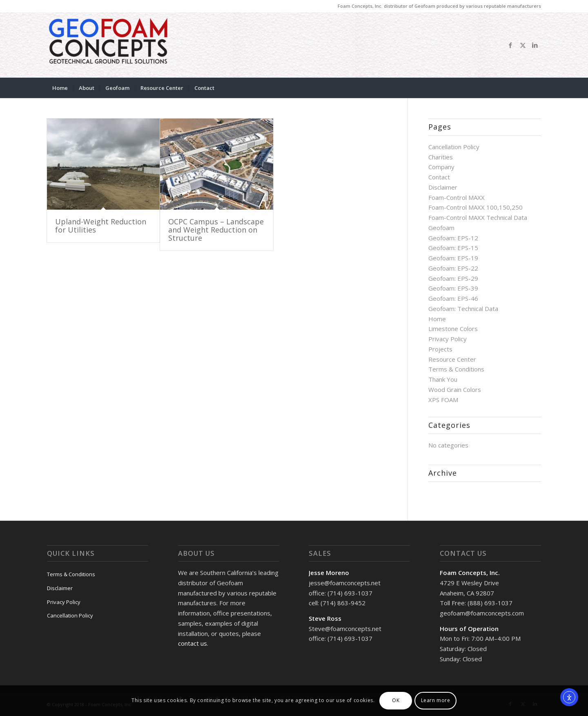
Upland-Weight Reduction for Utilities (101, 226)
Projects (440, 349)
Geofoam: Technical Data (463, 309)
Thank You (443, 379)
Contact (439, 177)
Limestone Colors (453, 329)
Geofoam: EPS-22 (453, 268)
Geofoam (441, 228)
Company (441, 167)
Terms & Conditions (456, 369)
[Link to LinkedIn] (535, 45)
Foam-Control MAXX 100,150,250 (476, 207)
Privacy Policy (448, 339)
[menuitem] (60, 88)
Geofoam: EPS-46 (453, 298)
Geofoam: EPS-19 (453, 258)
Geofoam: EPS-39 (453, 288)
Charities (441, 157)
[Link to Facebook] (510, 45)
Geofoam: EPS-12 (453, 238)
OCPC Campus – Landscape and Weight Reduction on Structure (216, 230)
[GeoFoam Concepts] (108, 45)
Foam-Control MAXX (457, 197)
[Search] (536, 88)
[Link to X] (523, 45)
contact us (193, 643)
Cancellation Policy (454, 147)
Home (437, 319)
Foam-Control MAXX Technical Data (478, 217)
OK (396, 700)
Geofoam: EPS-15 (453, 248)
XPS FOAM (443, 400)
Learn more (436, 700)
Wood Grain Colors (455, 389)
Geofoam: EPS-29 (453, 278)
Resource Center (452, 359)
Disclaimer (443, 187)
